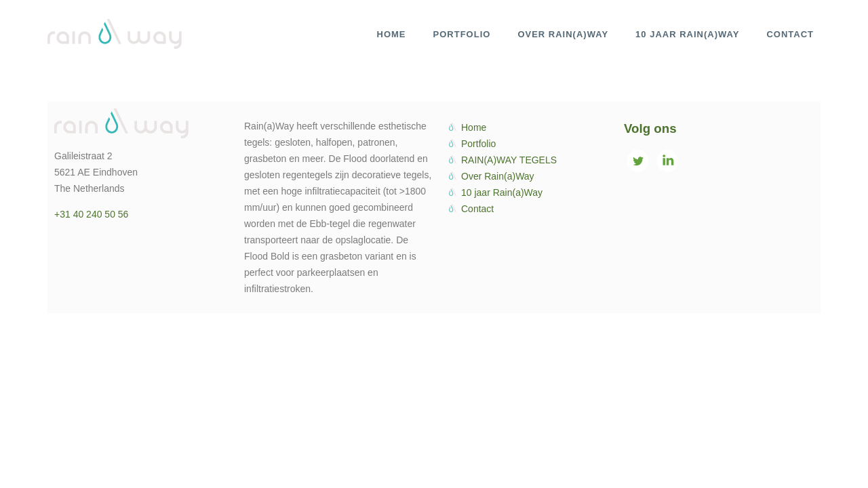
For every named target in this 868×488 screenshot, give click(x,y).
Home (474, 127)
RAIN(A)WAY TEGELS (509, 160)
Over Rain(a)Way (498, 176)
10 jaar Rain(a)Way (502, 192)
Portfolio (478, 144)
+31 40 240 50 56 (91, 214)
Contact (477, 209)
